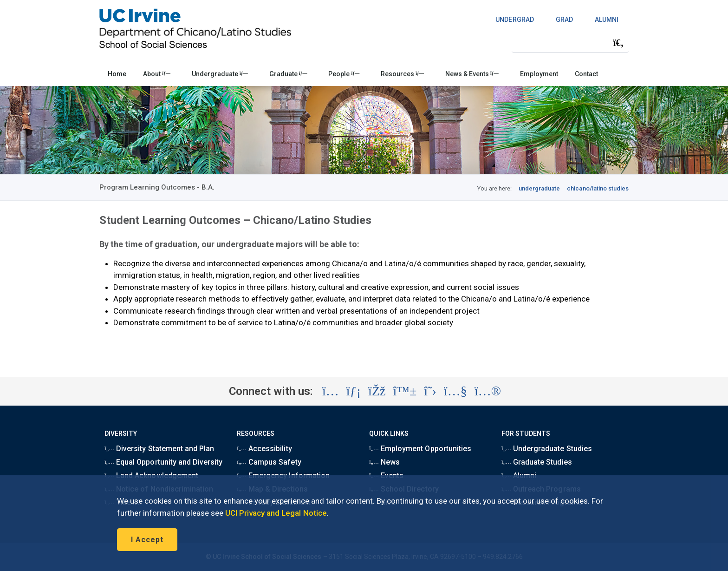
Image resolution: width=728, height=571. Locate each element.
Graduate (288, 74)
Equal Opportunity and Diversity (163, 462)
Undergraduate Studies (546, 449)
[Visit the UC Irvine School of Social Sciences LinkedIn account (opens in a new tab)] (354, 391)
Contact (586, 74)
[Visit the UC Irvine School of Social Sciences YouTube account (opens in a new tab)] (455, 391)
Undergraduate (220, 74)
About (157, 74)
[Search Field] (570, 43)
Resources (402, 74)
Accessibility (264, 449)
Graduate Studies (536, 462)
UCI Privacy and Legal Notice (276, 513)
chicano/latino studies (598, 188)
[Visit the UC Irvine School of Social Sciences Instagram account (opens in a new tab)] (331, 391)
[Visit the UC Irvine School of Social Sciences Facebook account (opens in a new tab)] (377, 391)
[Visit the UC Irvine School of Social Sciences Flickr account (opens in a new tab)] (488, 391)
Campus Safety (269, 462)
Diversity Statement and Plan (159, 449)
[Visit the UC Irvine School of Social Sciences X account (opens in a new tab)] (430, 391)
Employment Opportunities (420, 449)
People (344, 74)
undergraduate (539, 188)
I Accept (147, 540)
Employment (539, 74)
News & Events (472, 74)
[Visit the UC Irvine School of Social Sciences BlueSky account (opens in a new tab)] (405, 391)
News (384, 462)
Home (117, 74)
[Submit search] (618, 43)
